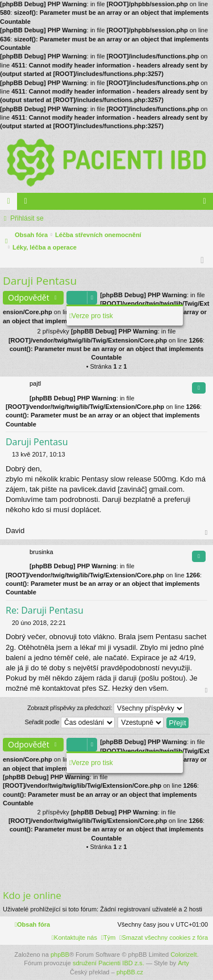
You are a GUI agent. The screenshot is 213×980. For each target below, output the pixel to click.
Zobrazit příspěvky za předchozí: (106, 708)
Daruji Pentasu (40, 281)
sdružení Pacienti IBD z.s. (108, 963)
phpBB (60, 954)
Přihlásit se (27, 218)
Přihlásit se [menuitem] (207, 204)
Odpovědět (29, 297)
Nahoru (207, 533)
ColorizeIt (183, 954)
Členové (28, 204)
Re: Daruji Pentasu (45, 610)
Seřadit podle (70, 723)
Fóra (11, 204)
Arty (183, 963)
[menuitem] (164, 937)
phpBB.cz (130, 972)
